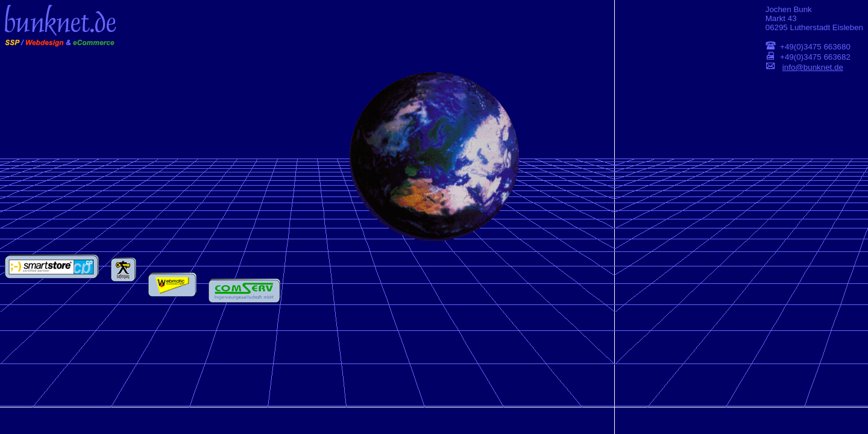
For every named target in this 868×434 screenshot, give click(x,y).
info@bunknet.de (813, 67)
